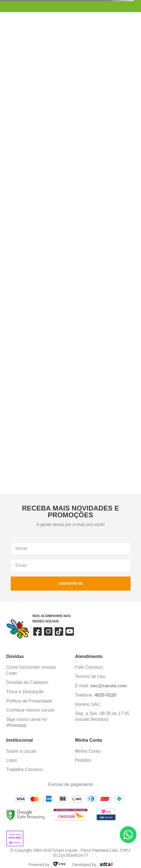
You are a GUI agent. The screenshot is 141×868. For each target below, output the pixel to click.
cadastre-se (71, 584)
